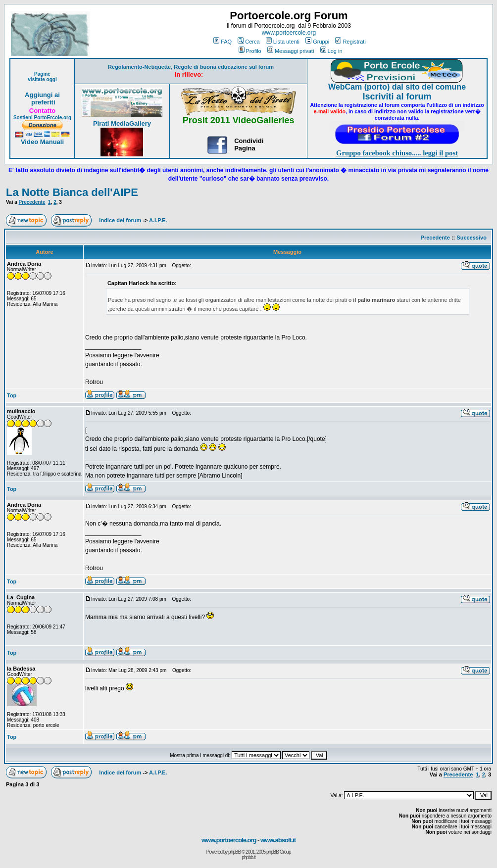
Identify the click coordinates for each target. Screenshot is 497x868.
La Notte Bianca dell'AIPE (72, 192)
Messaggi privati (291, 51)
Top (12, 395)
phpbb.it (248, 857)
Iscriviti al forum (397, 96)
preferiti (42, 102)
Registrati (350, 42)
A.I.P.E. (158, 220)
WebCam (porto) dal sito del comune (397, 87)
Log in (331, 51)
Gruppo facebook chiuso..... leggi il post (397, 153)
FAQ (223, 42)
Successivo (472, 238)
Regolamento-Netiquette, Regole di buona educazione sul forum (191, 67)
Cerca (248, 42)
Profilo (250, 51)
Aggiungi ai (42, 95)
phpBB (234, 852)
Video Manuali (42, 142)
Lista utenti (283, 42)
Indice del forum (120, 220)
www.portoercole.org (289, 33)
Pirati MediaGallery (122, 123)
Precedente (32, 202)
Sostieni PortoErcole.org (42, 118)
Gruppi (317, 42)
